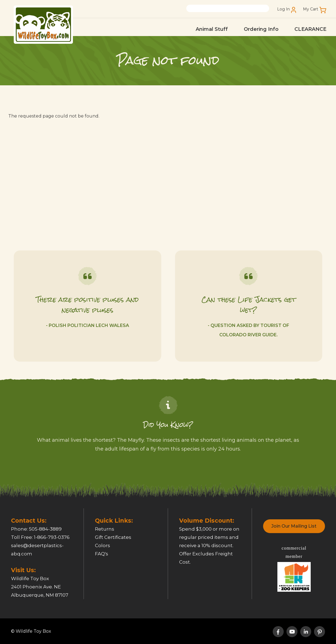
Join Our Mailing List (294, 526)
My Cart (311, 9)
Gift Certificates (113, 537)
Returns (105, 529)
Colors (103, 545)
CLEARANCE (310, 29)
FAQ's (102, 554)
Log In (283, 9)
